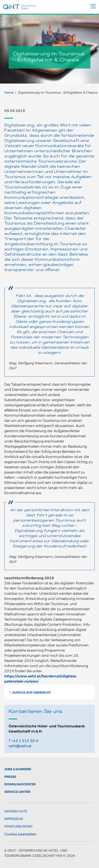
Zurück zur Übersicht (30, 693)
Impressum (14, 819)
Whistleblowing (19, 826)
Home (9, 93)
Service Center (17, 792)
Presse (10, 777)
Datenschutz (16, 811)
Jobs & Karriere (18, 769)
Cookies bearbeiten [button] (20, 834)
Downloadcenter (20, 784)
